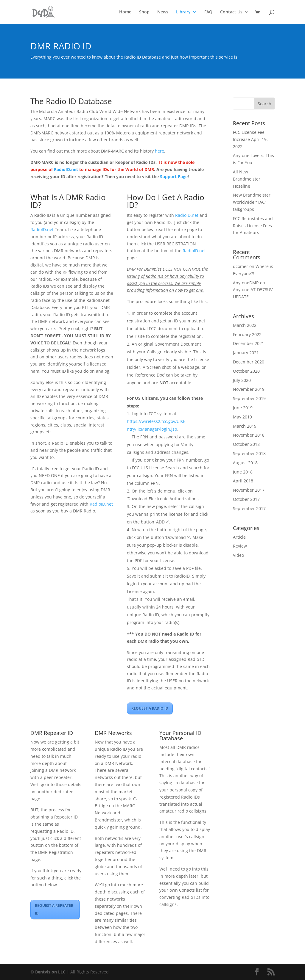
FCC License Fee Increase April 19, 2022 (250, 139)
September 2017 (249, 508)
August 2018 (245, 463)
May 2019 (242, 417)
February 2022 (247, 334)
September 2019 (249, 398)
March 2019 (245, 426)
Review (240, 546)
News (163, 12)
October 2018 (246, 444)
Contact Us (231, 12)
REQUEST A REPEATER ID (54, 909)
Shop (144, 12)
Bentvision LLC (50, 972)
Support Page (174, 177)
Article (239, 537)
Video (238, 555)
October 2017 (246, 499)
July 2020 (242, 380)
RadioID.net (66, 169)
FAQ (208, 12)
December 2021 (249, 343)
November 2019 (249, 389)
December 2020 (249, 362)
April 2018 (243, 481)
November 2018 (249, 435)
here (159, 151)
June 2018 (243, 472)
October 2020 (246, 371)
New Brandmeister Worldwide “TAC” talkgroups (252, 202)
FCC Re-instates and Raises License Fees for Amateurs (253, 226)
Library (183, 12)
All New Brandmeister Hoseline (247, 179)
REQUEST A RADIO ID (150, 708)
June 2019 (243, 408)
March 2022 (245, 325)
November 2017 (249, 490)
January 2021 (246, 353)
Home (125, 12)
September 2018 (249, 453)
